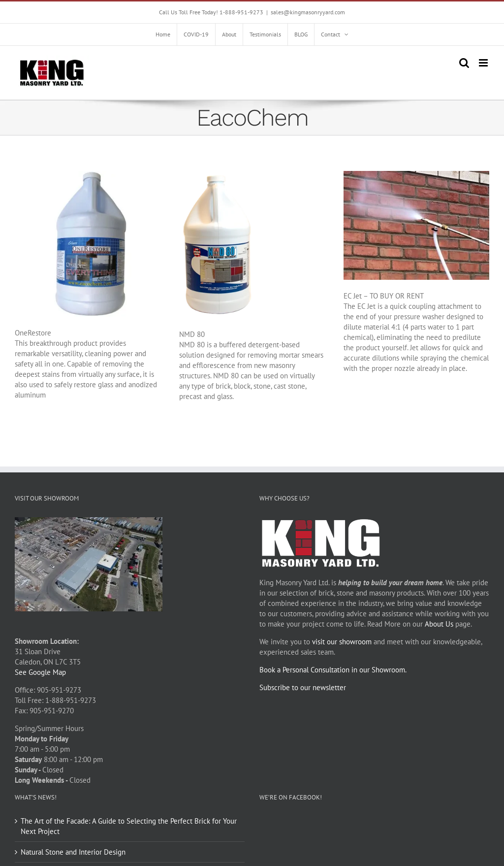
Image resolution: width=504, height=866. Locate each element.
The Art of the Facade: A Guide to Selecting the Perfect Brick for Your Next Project (129, 826)
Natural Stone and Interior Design (73, 852)
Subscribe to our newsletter (303, 687)
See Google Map (40, 672)
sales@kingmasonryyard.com (308, 12)
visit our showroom (342, 642)
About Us (439, 624)
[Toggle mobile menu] (484, 63)
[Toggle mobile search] (464, 63)
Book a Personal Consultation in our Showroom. (333, 670)
